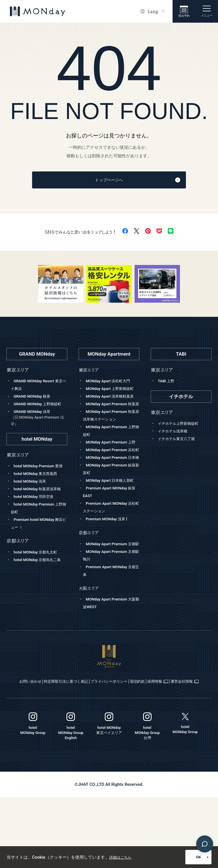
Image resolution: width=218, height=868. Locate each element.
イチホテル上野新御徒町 (181, 425)
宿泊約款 (186, 745)
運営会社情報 (127, 752)
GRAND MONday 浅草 (39, 427)
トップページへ (123, 181)
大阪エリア (90, 652)
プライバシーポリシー (145, 745)
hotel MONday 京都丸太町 (38, 577)
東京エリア (90, 371)
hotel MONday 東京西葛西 (38, 491)
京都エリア (90, 589)
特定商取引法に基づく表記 (86, 745)
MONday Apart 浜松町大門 (111, 383)
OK (185, 857)
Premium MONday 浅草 (109, 575)
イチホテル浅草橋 (175, 433)
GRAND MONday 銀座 (34, 398)
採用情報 (87, 752)
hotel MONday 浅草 (32, 498)
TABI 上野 (167, 383)
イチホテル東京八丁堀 (179, 440)
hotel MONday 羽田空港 (36, 521)
